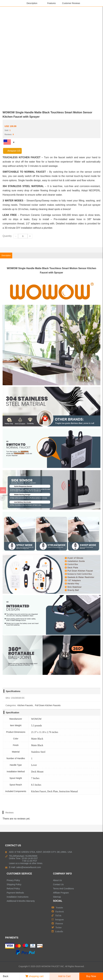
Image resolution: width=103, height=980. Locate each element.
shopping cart (34, 976)
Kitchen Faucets (25, 705)
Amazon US (12, 151)
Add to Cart (64, 976)
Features (51, 3)
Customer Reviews (71, 3)
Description (32, 3)
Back (5, 976)
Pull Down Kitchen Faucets (48, 705)
